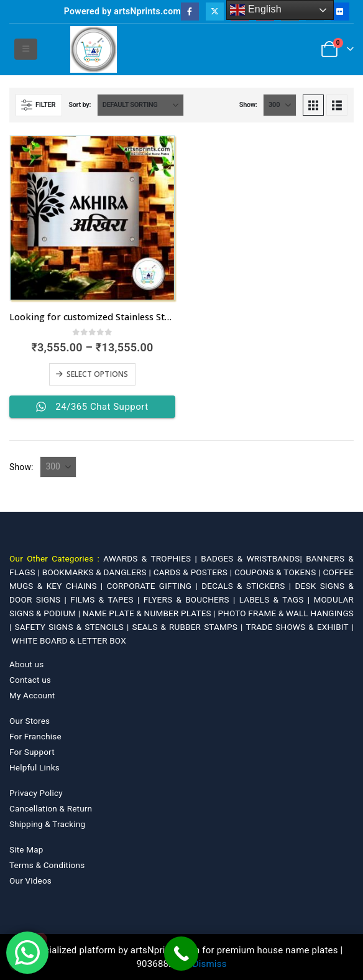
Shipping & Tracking (47, 824)
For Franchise (35, 736)
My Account (32, 695)
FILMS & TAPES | (107, 599)
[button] (26, 49)
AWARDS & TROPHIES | (150, 558)
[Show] (280, 105)
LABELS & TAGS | (277, 599)
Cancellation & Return (51, 808)
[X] (215, 12)
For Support (32, 752)
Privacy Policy (36, 793)
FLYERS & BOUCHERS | (191, 599)
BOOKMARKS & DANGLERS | (98, 572)
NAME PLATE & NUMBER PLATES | (150, 613)
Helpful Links (34, 767)
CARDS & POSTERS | (194, 572)
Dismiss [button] (210, 964)
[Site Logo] (94, 49)
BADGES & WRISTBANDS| (253, 558)
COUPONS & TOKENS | (279, 572)
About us (26, 664)
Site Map (26, 849)
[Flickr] (340, 12)
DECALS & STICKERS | (248, 586)
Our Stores (30, 721)
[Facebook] (190, 12)
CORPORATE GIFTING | (154, 586)
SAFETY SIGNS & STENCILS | (74, 627)
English (256, 10)
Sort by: (80, 105)
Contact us (30, 680)
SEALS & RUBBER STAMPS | (189, 627)
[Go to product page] (92, 218)
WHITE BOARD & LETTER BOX (69, 640)
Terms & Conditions (47, 865)
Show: (248, 105)
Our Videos (30, 881)
